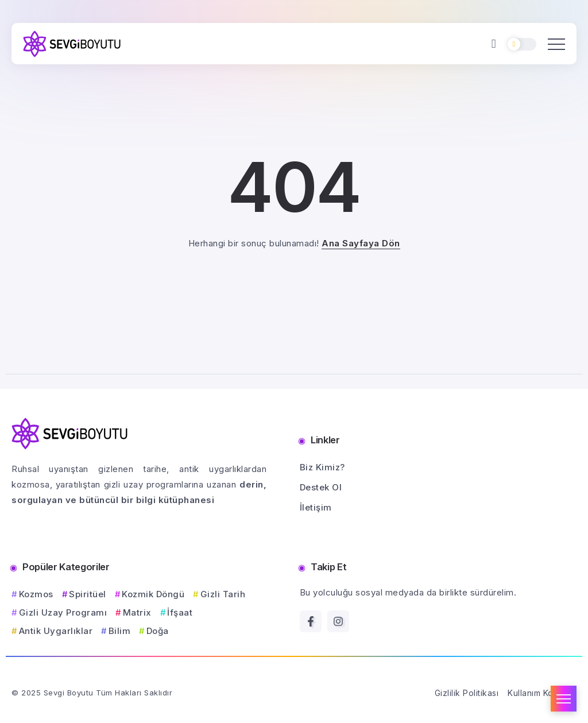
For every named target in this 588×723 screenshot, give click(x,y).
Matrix (137, 612)
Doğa (158, 631)
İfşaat (180, 612)
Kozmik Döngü (153, 594)
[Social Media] (311, 621)
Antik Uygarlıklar (56, 631)
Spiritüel (88, 594)
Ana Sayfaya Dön (361, 243)
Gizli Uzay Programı (63, 612)
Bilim (120, 631)
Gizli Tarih (223, 594)
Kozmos (36, 594)
